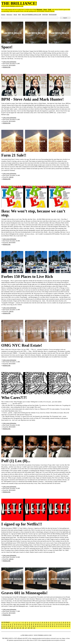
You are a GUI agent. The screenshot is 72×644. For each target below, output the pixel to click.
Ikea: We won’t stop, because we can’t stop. (33, 213)
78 (29, 626)
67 (6, 626)
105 (20, 628)
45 (29, 624)
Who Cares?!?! (14, 398)
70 (13, 626)
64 (69, 624)
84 (42, 626)
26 (59, 622)
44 (27, 624)
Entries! (3, 15)
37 (13, 624)
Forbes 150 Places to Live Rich (27, 277)
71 (15, 626)
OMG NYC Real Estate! (22, 345)
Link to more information (10, 62)
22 (51, 622)
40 (19, 624)
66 (4, 626)
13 (32, 622)
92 (59, 626)
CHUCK (11, 177)
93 (61, 626)
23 (53, 622)
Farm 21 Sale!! (14, 155)
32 (2, 624)
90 (55, 626)
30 (68, 622)
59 (59, 624)
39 (17, 624)
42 (23, 624)
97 (69, 626)
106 (23, 628)
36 (10, 624)
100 (7, 628)
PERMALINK (7, 67)
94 (63, 626)
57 (55, 624)
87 (48, 626)
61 (63, 624)
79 (31, 626)
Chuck (45, 10)
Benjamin (39, 10)
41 (21, 624)
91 (57, 626)
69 (10, 626)
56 (53, 624)
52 (44, 624)
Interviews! (9, 15)
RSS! (19, 15)
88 (51, 626)
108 (29, 628)
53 (46, 624)
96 (67, 626)
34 (6, 624)
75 (23, 626)
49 (38, 624)
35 (8, 624)
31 (70, 622)
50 (40, 624)
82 (38, 626)
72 (17, 626)
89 (53, 626)
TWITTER (45, 15)
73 (19, 626)
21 (49, 622)
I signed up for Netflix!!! (22, 524)
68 (8, 626)
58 (57, 624)
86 (46, 626)
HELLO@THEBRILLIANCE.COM (31, 15)
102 (12, 628)
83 (40, 626)
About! (15, 15)
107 (26, 628)
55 (51, 624)
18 (42, 622)
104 (18, 628)
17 (40, 622)
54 (48, 624)
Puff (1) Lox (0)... (16, 461)
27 (61, 622)
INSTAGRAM (53, 15)
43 (25, 624)
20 (46, 622)
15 (36, 622)
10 (25, 622)
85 (44, 626)
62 (65, 624)
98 (2, 628)
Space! (7, 47)
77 (27, 626)
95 (65, 626)
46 (31, 624)
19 (44, 622)
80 (34, 626)
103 (15, 628)
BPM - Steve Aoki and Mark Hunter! (32, 99)
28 (63, 622)
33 (4, 624)
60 (61, 624)
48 (36, 624)
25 (57, 622)
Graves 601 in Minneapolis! (24, 593)
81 (36, 626)
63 (67, 624)
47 (34, 624)
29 (65, 622)
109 (31, 628)
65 (2, 626)
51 (42, 624)
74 (21, 626)
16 (38, 622)
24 (55, 622)
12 (30, 622)
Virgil (49, 10)
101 (9, 628)
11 (28, 622)
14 (34, 622)
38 (15, 624)
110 (34, 628)
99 (4, 628)
